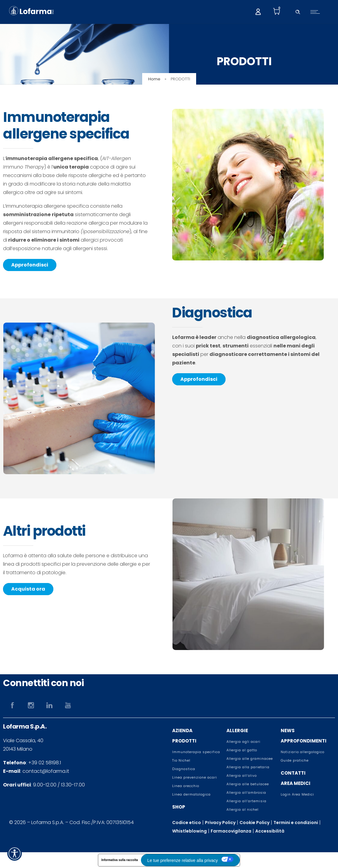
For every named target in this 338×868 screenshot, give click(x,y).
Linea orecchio (186, 786)
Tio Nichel (181, 760)
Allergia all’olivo (242, 776)
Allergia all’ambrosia (246, 793)
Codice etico (187, 823)
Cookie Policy (254, 823)
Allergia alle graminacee (250, 759)
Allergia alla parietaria (248, 767)
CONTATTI (293, 773)
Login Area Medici (297, 794)
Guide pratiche (295, 760)
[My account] (258, 11)
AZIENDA (182, 731)
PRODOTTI (184, 741)
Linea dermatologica (191, 794)
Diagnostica (184, 769)
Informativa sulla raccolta (120, 860)
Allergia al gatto (242, 750)
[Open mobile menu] (316, 12)
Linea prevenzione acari (195, 777)
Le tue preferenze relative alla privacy (183, 860)
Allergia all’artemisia (246, 801)
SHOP (179, 807)
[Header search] (298, 11)
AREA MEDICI (296, 783)
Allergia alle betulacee (248, 784)
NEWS (288, 731)
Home (154, 79)
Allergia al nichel (243, 809)
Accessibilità (270, 831)
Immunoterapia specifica (196, 752)
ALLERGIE (237, 731)
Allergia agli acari (243, 742)
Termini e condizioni (296, 823)
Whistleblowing (189, 831)
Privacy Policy (220, 823)
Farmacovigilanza (231, 831)
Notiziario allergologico (303, 752)
